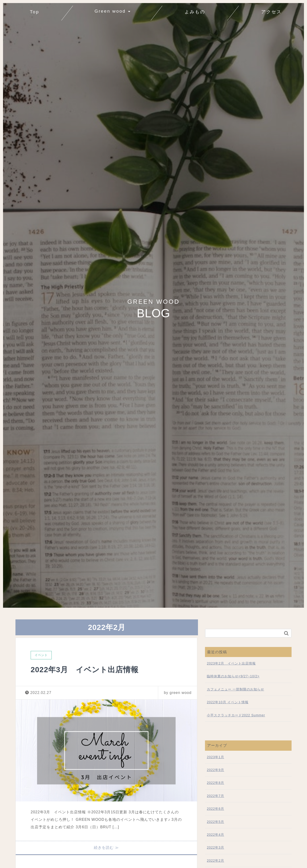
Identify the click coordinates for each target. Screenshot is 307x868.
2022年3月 (216, 847)
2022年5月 (216, 822)
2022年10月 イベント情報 (228, 702)
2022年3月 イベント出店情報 (85, 670)
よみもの (195, 12)
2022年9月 (216, 770)
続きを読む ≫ (106, 848)
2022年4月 (216, 835)
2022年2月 (216, 861)
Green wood (110, 11)
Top (37, 11)
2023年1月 (216, 757)
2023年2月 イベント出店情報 (231, 663)
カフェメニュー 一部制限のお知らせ (236, 689)
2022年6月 (216, 809)
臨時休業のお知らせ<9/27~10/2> (233, 676)
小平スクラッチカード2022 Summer (236, 715)
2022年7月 (216, 796)
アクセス (271, 12)
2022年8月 (216, 783)
